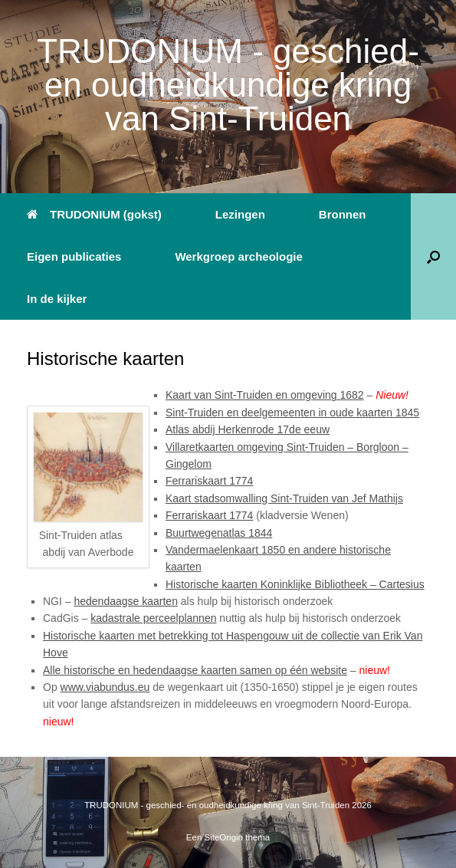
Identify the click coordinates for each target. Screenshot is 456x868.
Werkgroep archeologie (238, 256)
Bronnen (343, 214)
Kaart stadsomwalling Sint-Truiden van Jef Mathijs (284, 498)
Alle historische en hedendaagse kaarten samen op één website (195, 670)
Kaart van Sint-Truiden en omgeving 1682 (265, 395)
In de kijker (57, 299)
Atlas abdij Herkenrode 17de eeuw (248, 429)
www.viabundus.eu (105, 687)
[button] (433, 256)
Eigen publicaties (74, 256)
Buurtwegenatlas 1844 (219, 533)
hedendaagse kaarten (125, 601)
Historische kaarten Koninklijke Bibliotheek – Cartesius (295, 584)
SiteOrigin (224, 837)
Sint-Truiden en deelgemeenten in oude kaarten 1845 (292, 413)
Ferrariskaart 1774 (209, 481)
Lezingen (240, 214)
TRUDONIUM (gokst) (94, 214)
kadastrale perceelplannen (153, 618)
